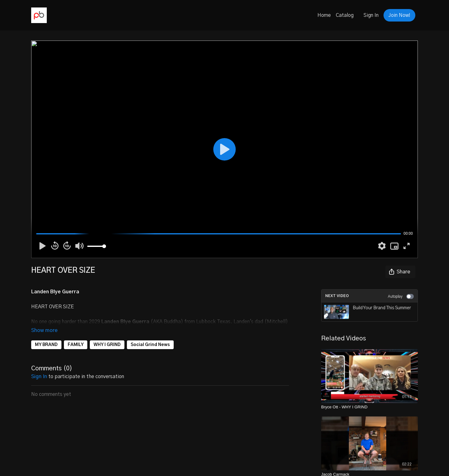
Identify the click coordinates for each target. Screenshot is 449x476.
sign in (39, 377)
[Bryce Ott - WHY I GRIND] (369, 407)
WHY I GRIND (107, 345)
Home (324, 15)
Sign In (371, 15)
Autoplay (401, 296)
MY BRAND (46, 345)
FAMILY (76, 345)
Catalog (345, 15)
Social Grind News (150, 345)
